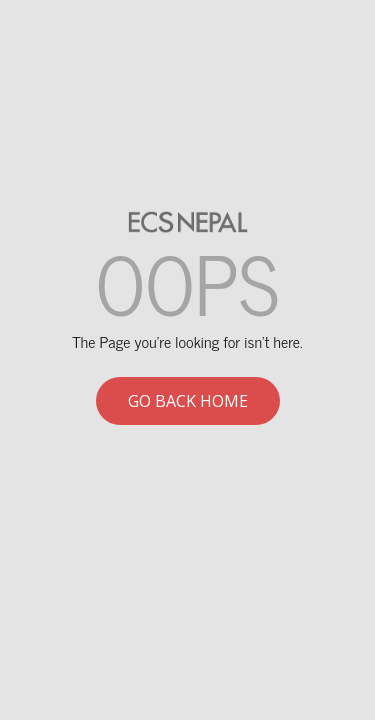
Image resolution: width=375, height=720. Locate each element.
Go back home (188, 401)
